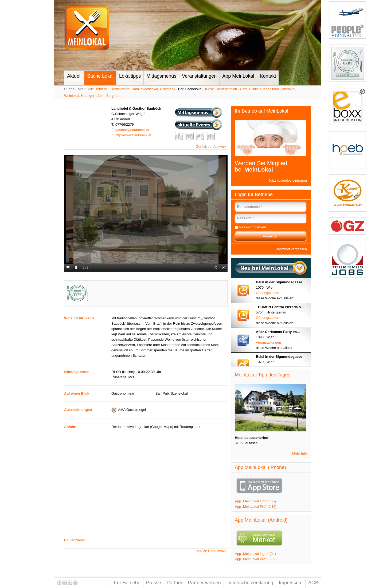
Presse (154, 583)
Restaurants (120, 89)
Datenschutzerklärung (250, 583)
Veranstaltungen (199, 76)
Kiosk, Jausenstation (221, 89)
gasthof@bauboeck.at (132, 130)
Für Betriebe (127, 583)
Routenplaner (75, 540)
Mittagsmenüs (161, 76)
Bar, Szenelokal (190, 89)
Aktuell (74, 76)
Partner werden (204, 583)
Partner (175, 583)
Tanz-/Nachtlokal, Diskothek (154, 89)
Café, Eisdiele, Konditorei (259, 89)
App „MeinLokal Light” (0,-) (255, 501)
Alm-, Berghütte (109, 96)
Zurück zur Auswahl (211, 147)
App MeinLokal (238, 76)
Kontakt (268, 76)
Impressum (291, 583)
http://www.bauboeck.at (133, 135)
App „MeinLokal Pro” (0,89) (256, 506)
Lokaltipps (130, 76)
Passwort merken (253, 227)
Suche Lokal (100, 76)
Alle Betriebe (98, 89)
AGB (313, 583)
